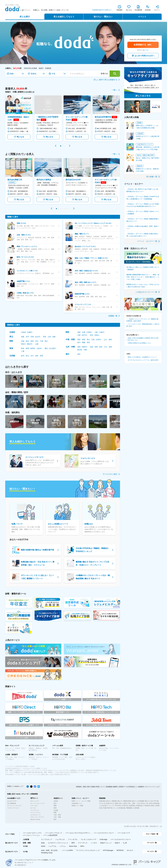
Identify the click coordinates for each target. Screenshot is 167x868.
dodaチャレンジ (106, 843)
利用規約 (79, 787)
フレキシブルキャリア (88, 839)
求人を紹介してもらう (64, 17)
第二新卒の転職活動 (153, 803)
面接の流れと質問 (121, 803)
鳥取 (79, 340)
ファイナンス (35, 810)
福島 (54, 337)
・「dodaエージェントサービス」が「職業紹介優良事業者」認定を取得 (142, 320)
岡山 (88, 340)
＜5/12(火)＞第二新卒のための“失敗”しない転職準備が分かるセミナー (142, 190)
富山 (27, 356)
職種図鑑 (129, 808)
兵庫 (79, 335)
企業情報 (136, 808)
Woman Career (35, 819)
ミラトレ (63, 846)
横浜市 (30, 344)
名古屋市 (52, 348)
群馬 (32, 341)
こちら (147, 50)
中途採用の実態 (149, 806)
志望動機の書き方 (144, 801)
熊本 (101, 347)
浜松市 (39, 348)
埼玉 (37, 341)
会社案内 (127, 826)
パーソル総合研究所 (50, 835)
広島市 (99, 340)
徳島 (110, 340)
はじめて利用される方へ (145, 56)
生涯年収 (125, 806)
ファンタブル (73, 839)
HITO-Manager (108, 850)
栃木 (27, 341)
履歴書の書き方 (117, 801)
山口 (106, 340)
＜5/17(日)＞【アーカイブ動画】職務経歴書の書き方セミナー (143, 220)
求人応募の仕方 (108, 803)
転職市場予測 (108, 808)
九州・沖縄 (70, 347)
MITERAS (120, 850)
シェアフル (52, 846)
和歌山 (97, 335)
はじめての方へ (12, 801)
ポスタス (130, 850)
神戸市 (84, 335)
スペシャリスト (35, 812)
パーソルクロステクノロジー (104, 833)
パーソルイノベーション (31, 835)
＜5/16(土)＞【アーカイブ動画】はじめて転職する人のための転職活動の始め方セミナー (143, 205)
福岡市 (84, 347)
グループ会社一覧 (152, 834)
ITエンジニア (35, 801)
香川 (79, 342)
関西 (67, 332)
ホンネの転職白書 (119, 808)
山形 (49, 337)
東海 (11, 348)
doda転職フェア (77, 803)
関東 (11, 341)
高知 (88, 342)
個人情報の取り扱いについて (24, 863)
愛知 (46, 348)
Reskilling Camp (47, 853)
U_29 (125, 843)
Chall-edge (103, 839)
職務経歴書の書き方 (130, 801)
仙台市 (38, 337)
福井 (37, 356)
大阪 (96, 332)
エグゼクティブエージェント (58, 843)
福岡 (79, 347)
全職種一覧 (114, 316)
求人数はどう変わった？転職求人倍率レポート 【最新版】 (143, 268)
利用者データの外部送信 (127, 787)
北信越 (12, 356)
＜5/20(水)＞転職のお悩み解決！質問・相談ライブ (143, 227)
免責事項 (141, 787)
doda (43, 843)
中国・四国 (70, 339)
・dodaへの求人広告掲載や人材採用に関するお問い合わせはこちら (142, 339)
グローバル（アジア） (38, 817)
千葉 (41, 341)
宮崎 (110, 347)
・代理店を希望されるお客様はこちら (139, 343)
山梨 (37, 344)
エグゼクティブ (35, 815)
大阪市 (102, 332)
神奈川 (23, 344)
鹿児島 (80, 350)
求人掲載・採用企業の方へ (151, 826)
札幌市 (30, 332)
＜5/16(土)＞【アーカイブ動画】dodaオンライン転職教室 (143, 213)
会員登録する (143, 45)
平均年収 (118, 806)
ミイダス (94, 843)
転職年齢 (139, 806)
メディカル (34, 806)
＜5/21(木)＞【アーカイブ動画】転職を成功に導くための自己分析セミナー (143, 235)
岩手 (27, 337)
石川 (32, 356)
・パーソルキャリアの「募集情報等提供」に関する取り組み (143, 325)
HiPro (82, 846)
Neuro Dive (73, 846)
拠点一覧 (136, 826)
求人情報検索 (12, 803)
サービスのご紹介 (111, 474)
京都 (84, 332)
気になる (19, 137)
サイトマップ (150, 787)
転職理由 (132, 806)
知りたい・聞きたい (103, 17)
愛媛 (84, 342)
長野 (41, 356)
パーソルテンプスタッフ (53, 833)
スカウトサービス (13, 808)
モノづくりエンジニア (38, 803)
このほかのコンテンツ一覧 (148, 292)
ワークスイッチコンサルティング (88, 850)
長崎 (96, 347)
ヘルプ (158, 787)
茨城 (23, 341)
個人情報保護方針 (20, 865)
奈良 (91, 335)
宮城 (32, 337)
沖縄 (85, 350)
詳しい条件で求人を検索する (107, 80)
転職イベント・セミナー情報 (81, 801)
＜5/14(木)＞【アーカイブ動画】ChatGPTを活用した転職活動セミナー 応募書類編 (143, 198)
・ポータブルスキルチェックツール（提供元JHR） (143, 360)
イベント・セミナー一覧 (149, 241)
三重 (23, 351)
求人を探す (25, 17)
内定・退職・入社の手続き (136, 803)
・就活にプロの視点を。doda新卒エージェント (142, 357)
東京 (46, 341)
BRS (73, 843)
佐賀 (91, 347)
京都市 (89, 332)
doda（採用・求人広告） (50, 850)
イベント (142, 17)
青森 (23, 337)
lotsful (43, 846)
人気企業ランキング (107, 806)
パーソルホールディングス (32, 833)
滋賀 (79, 332)
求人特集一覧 (153, 177)
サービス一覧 (152, 843)
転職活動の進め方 (105, 801)
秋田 (45, 337)
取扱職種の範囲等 (112, 787)
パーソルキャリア (124, 833)
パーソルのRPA (67, 850)
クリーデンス (83, 843)
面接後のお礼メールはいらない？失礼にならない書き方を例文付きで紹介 (143, 286)
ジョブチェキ (60, 839)
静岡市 (33, 348)
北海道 (12, 332)
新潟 (23, 356)
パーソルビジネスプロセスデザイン (78, 833)
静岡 (27, 348)
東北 (11, 337)
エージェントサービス (14, 806)
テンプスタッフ (47, 839)
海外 (67, 354)
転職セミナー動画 (77, 806)
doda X (117, 843)
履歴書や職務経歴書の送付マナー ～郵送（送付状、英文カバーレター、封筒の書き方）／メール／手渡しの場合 (143, 277)
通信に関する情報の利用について (94, 787)
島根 (84, 340)
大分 (106, 347)
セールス (33, 808)
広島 (93, 340)
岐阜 (23, 348)
